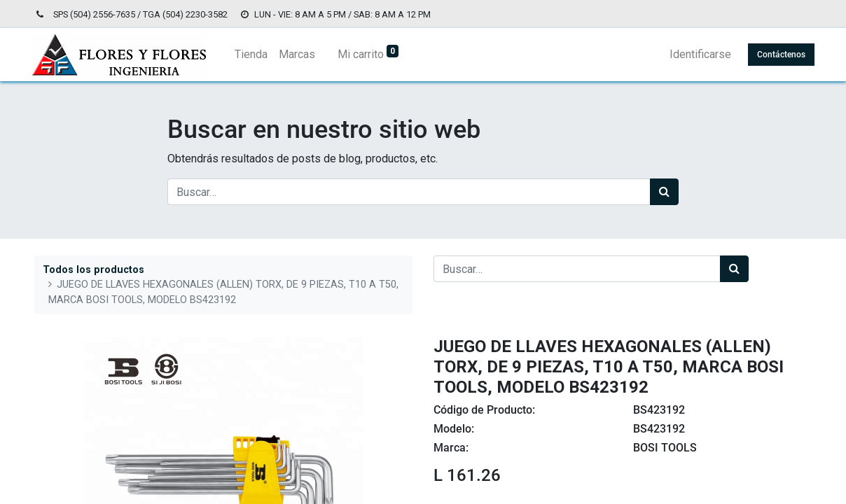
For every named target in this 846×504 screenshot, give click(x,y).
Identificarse (698, 54)
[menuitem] (254, 55)
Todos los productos (93, 270)
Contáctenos (778, 55)
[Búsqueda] (664, 192)
